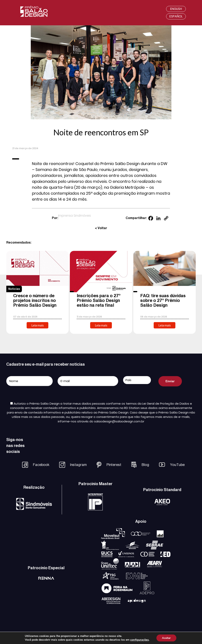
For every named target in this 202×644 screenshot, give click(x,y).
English (176, 9)
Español (176, 16)
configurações (139, 640)
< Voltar (101, 228)
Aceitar (166, 638)
